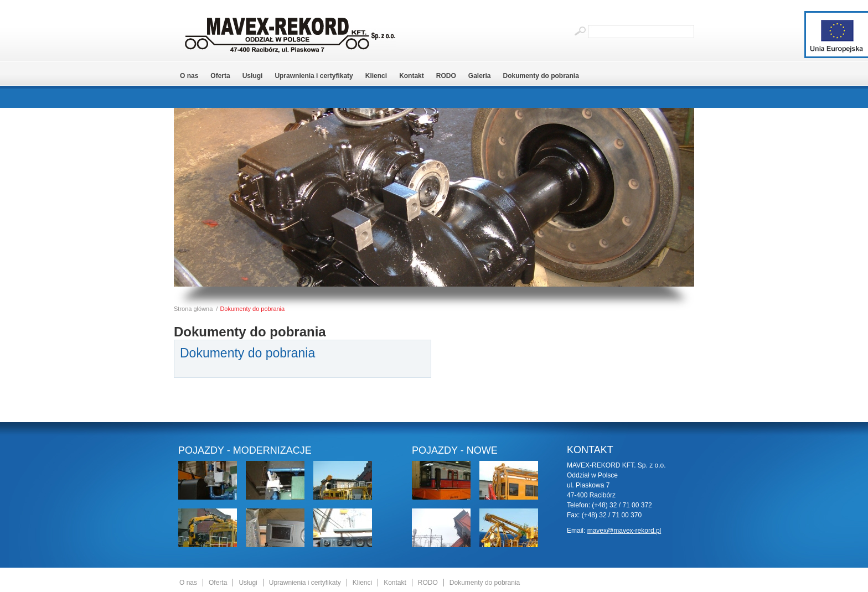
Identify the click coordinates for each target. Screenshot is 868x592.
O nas (189, 76)
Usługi (253, 76)
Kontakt (412, 76)
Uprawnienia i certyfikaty (314, 76)
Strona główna (193, 309)
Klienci (376, 76)
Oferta (220, 76)
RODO (446, 76)
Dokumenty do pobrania (541, 76)
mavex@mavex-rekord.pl (624, 531)
